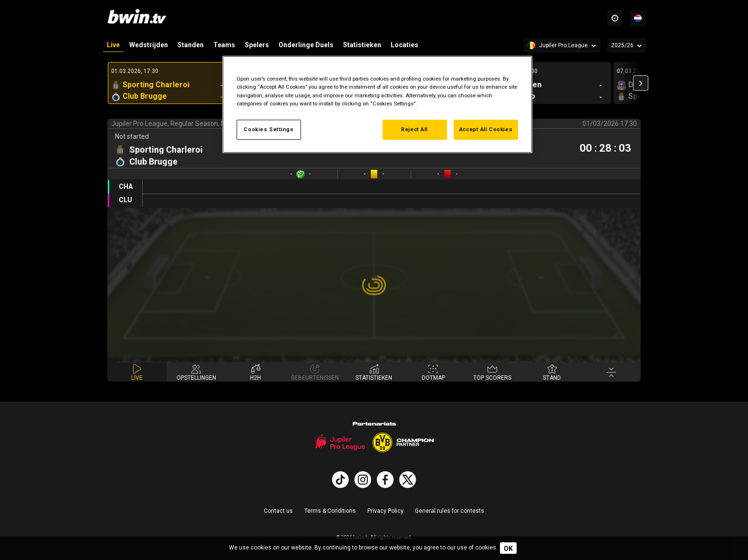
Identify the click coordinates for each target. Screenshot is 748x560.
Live (113, 45)
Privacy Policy (385, 511)
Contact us (278, 511)
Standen (191, 45)
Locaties (405, 45)
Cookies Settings (269, 129)
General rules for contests (450, 511)
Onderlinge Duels (306, 45)
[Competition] (562, 45)
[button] (641, 83)
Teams (224, 45)
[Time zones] (615, 18)
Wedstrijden (149, 45)
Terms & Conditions (330, 511)
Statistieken (362, 45)
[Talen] (638, 18)
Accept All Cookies (486, 129)
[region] (377, 104)
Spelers (257, 45)
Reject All (415, 129)
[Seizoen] (627, 45)
